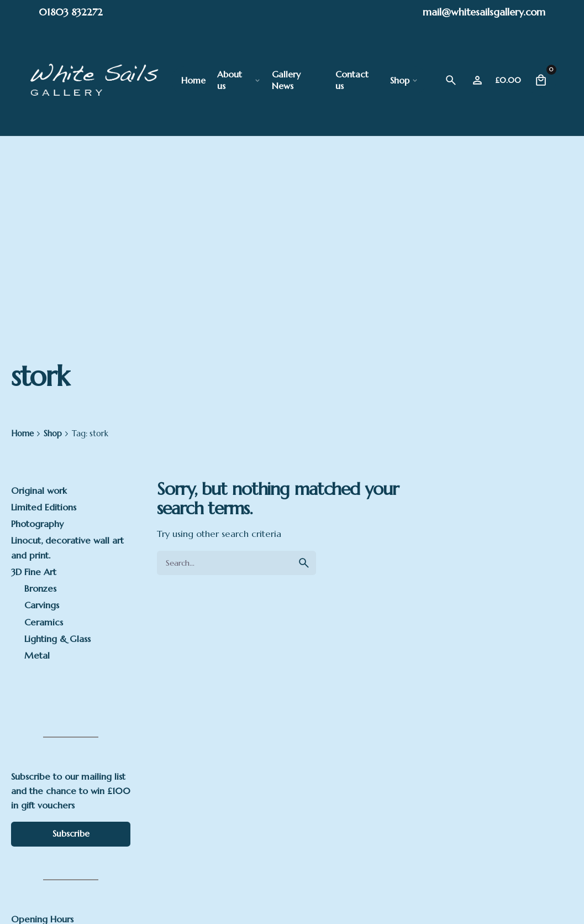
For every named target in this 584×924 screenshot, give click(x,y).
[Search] (451, 80)
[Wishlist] (477, 80)
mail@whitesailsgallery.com (484, 12)
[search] (304, 563)
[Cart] (541, 80)
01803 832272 (71, 12)
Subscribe (71, 834)
